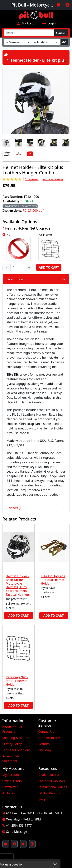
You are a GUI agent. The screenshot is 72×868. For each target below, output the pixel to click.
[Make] (18, 42)
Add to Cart (49, 267)
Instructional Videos (53, 787)
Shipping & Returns (16, 738)
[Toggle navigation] (5, 5)
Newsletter (10, 787)
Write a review (53, 179)
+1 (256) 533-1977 (19, 825)
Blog (42, 799)
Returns (44, 744)
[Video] (30, 154)
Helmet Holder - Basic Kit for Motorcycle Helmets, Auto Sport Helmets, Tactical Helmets (18, 585)
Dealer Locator (49, 775)
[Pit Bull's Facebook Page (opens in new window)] (14, 844)
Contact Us (46, 732)
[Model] (46, 42)
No (19, 247)
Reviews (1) (14, 508)
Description (15, 279)
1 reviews (32, 179)
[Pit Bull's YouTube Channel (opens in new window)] (6, 844)
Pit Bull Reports (49, 793)
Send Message (17, 832)
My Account (27, 23)
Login (49, 23)
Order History (12, 781)
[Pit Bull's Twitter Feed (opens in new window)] (23, 844)
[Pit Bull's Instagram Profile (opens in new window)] (32, 844)
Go (64, 42)
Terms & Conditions (16, 750)
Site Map (45, 750)
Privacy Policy (12, 744)
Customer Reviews (52, 781)
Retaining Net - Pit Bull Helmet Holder (17, 681)
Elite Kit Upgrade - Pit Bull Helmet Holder (53, 580)
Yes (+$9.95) (50, 247)
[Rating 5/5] (12, 179)
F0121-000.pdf (33, 211)
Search (61, 33)
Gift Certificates (50, 738)
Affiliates (9, 793)
